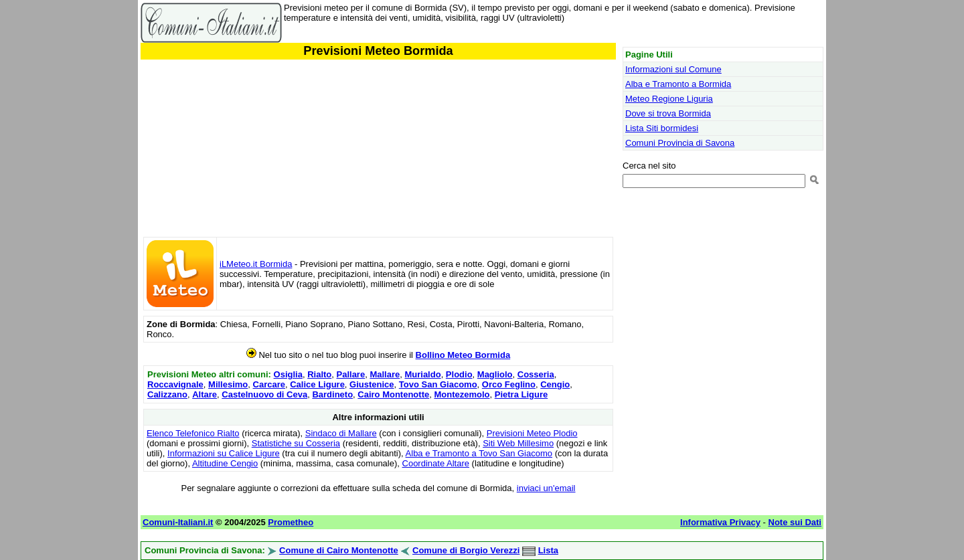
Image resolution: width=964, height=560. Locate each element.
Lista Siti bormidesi (662, 128)
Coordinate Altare (436, 463)
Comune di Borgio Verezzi (466, 550)
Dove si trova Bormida (668, 113)
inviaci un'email (546, 488)
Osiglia (288, 374)
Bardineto (332, 394)
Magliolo (495, 374)
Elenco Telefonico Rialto (193, 433)
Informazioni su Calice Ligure (224, 453)
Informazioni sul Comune (673, 69)
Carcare (269, 384)
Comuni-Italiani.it (178, 522)
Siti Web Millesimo (518, 443)
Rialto (319, 374)
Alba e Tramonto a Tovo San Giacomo (479, 453)
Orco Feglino (509, 384)
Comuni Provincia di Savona (680, 143)
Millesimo (228, 384)
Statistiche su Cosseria (296, 443)
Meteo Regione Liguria (669, 99)
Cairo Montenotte (393, 394)
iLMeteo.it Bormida (256, 264)
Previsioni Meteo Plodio (532, 433)
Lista (548, 550)
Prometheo (291, 522)
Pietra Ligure (521, 394)
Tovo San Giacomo (438, 384)
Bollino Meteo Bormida (463, 355)
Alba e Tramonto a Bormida (678, 84)
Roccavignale (175, 384)
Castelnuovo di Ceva (264, 394)
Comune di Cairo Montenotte (339, 550)
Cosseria (536, 374)
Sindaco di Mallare (341, 433)
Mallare (385, 374)
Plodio (459, 374)
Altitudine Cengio (225, 463)
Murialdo (422, 374)
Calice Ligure (317, 384)
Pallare (351, 374)
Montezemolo (462, 394)
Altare (205, 394)
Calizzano (167, 394)
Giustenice (372, 384)
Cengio (555, 384)
